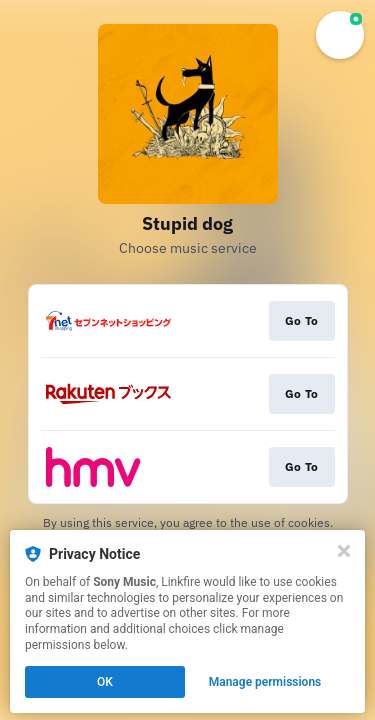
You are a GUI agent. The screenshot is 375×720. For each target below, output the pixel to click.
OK (105, 682)
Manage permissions (265, 682)
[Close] (344, 551)
